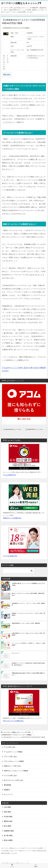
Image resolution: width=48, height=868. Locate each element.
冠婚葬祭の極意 (9, 831)
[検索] (18, 571)
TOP (17, 732)
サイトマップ (15, 653)
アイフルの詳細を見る (10, 556)
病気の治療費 (8, 840)
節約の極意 (7, 812)
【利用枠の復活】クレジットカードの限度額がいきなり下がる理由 (28, 584)
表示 (9, 75)
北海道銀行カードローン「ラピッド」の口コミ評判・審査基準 (28, 604)
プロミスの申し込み (10, 757)
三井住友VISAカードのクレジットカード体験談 (16, 28)
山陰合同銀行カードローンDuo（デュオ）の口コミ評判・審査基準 (28, 634)
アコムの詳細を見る (9, 475)
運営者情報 (7, 785)
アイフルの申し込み (10, 776)
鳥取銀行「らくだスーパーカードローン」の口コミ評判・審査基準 (28, 614)
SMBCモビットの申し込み (12, 766)
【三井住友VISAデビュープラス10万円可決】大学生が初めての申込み (14, 429)
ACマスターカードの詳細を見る (13, 721)
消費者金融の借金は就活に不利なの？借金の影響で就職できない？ (28, 674)
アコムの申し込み (10, 747)
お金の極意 (7, 807)
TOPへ (36, 866)
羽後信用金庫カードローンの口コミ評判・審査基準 (26, 623)
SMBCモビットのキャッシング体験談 (16, 771)
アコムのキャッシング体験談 (13, 752)
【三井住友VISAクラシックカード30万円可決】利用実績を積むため (36, 429)
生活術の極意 (8, 817)
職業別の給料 (8, 821)
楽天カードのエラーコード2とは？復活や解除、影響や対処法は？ (28, 594)
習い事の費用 (8, 836)
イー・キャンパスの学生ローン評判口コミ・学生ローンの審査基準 (28, 644)
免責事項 (7, 790)
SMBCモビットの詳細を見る (12, 518)
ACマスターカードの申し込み (13, 780)
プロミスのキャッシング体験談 (14, 761)
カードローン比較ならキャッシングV (21, 3)
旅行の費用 (7, 826)
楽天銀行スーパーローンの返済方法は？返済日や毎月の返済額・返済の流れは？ (28, 664)
